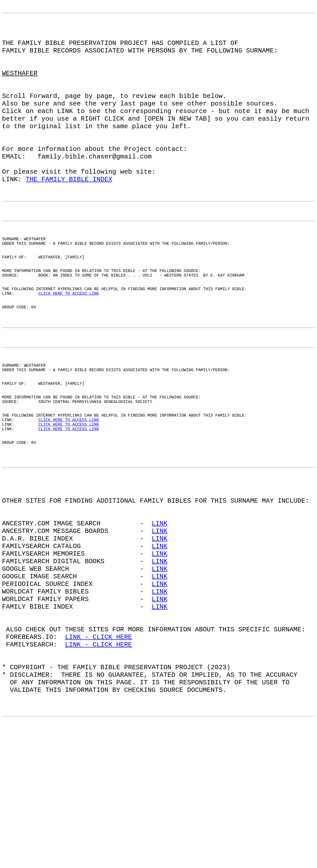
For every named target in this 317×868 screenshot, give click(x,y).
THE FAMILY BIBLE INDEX (69, 213)
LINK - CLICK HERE (99, 759)
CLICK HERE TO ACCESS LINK (69, 349)
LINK (160, 623)
